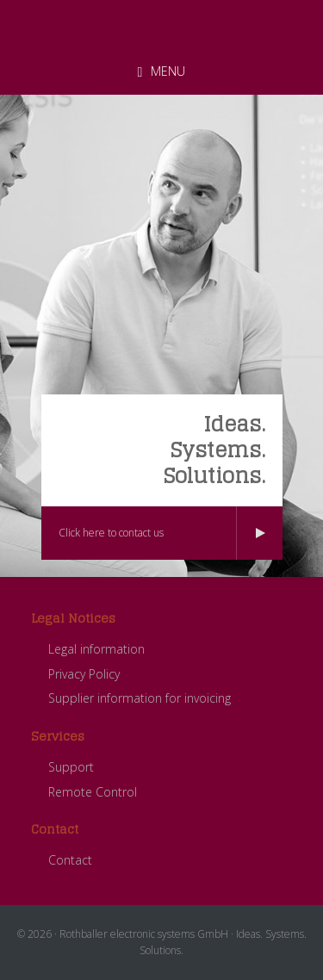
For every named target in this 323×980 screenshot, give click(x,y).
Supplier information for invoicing (140, 698)
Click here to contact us (111, 533)
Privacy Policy (84, 674)
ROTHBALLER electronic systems (161, 25)
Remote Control (93, 792)
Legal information (96, 649)
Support (71, 767)
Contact (70, 860)
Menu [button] (168, 71)
